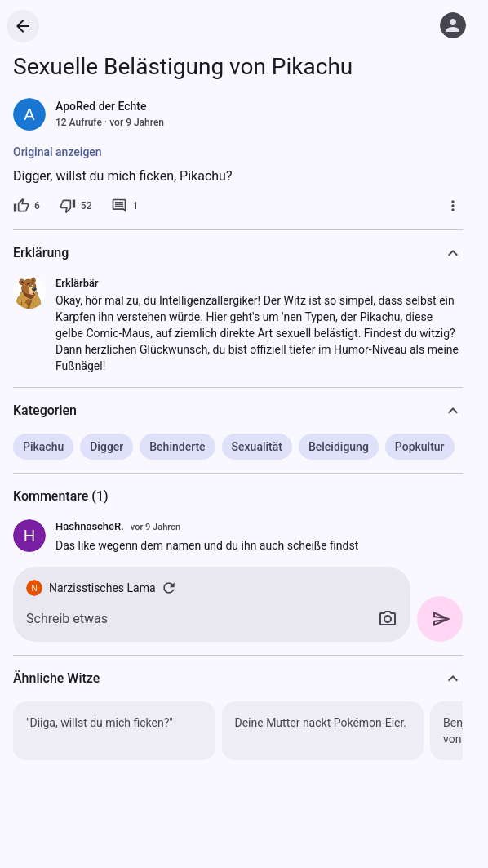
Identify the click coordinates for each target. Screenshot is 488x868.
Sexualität (257, 447)
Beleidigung (339, 447)
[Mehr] (453, 206)
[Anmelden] (453, 25)
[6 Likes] (27, 206)
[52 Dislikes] (76, 206)
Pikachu (43, 447)
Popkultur (420, 447)
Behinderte (177, 447)
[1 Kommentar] (124, 206)
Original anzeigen (58, 152)
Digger (106, 447)
